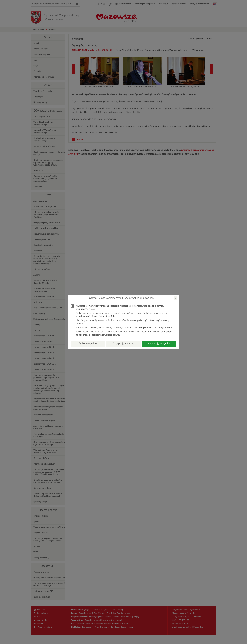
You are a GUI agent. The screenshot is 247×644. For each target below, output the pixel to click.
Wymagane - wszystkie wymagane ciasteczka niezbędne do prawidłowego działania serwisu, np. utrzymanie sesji (118, 307)
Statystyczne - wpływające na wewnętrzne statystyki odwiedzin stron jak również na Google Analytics (123, 328)
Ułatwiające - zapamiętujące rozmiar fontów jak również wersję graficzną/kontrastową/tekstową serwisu (120, 322)
